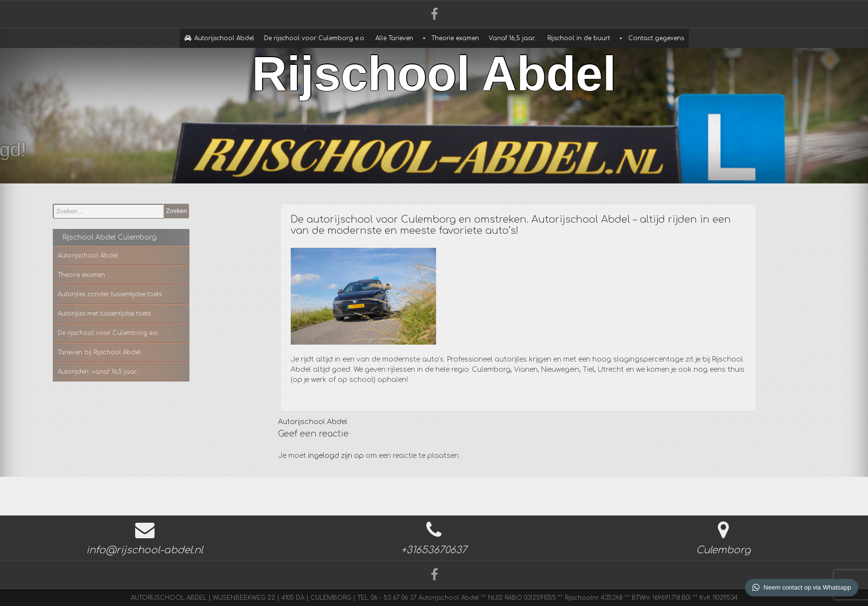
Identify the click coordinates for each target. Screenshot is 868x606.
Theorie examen (455, 38)
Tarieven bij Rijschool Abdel (77, 352)
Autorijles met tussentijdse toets (81, 314)
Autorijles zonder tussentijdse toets (87, 294)
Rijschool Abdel (434, 67)
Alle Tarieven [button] (394, 38)
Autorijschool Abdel (224, 38)
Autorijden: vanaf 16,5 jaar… (76, 372)
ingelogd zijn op (336, 456)
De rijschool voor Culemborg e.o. (315, 38)
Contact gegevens (656, 38)
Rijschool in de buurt (579, 38)
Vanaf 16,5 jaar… (513, 38)
